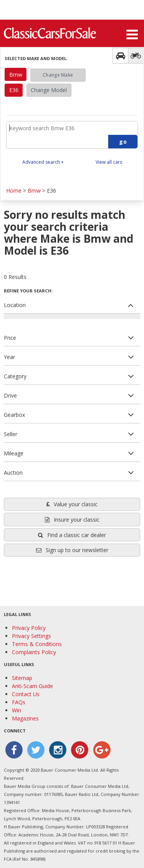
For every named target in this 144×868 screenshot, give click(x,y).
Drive (10, 395)
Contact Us (26, 694)
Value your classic (72, 504)
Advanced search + (43, 162)
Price (10, 338)
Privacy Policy (29, 628)
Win (17, 710)
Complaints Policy (34, 652)
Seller (11, 434)
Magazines (25, 718)
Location (15, 305)
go (123, 142)
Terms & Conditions (37, 644)
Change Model (49, 90)
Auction (13, 473)
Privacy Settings (31, 636)
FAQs (19, 702)
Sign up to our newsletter (72, 550)
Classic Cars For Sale (50, 33)
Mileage (14, 453)
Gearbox (14, 415)
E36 (14, 90)
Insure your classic (72, 520)
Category (15, 376)
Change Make (58, 75)
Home (14, 191)
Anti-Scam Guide (32, 686)
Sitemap (22, 678)
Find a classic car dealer (72, 535)
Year (9, 357)
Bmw (16, 75)
